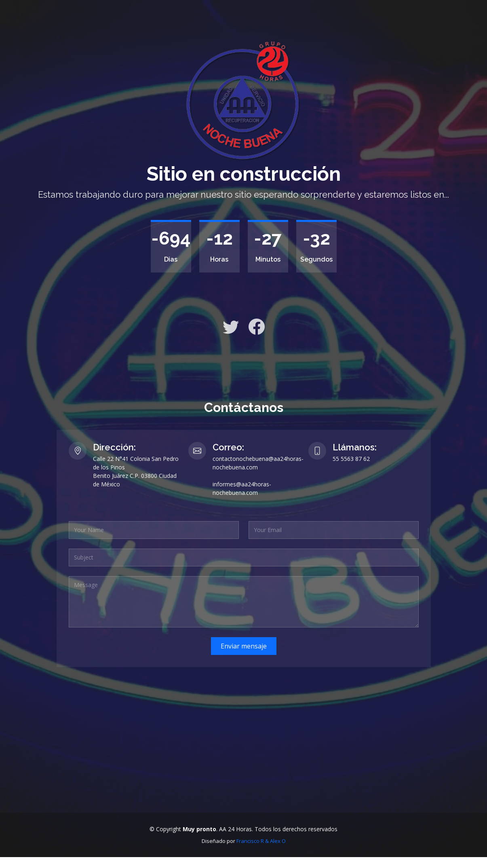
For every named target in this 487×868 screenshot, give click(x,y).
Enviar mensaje (244, 646)
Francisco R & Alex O (261, 841)
